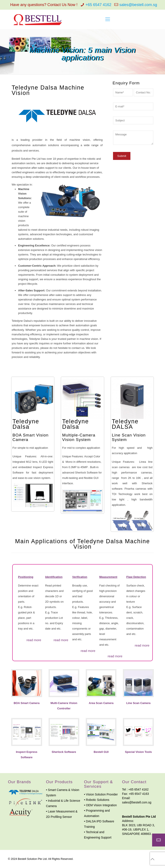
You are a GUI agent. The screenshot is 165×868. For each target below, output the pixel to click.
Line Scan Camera (138, 703)
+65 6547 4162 (99, 5)
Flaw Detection (136, 577)
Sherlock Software (64, 752)
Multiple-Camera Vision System (79, 437)
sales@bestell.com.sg (138, 5)
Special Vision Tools (138, 752)
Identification (54, 577)
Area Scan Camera (101, 703)
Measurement (108, 577)
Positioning (26, 577)
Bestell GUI (101, 752)
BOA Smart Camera (27, 703)
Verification (80, 577)
